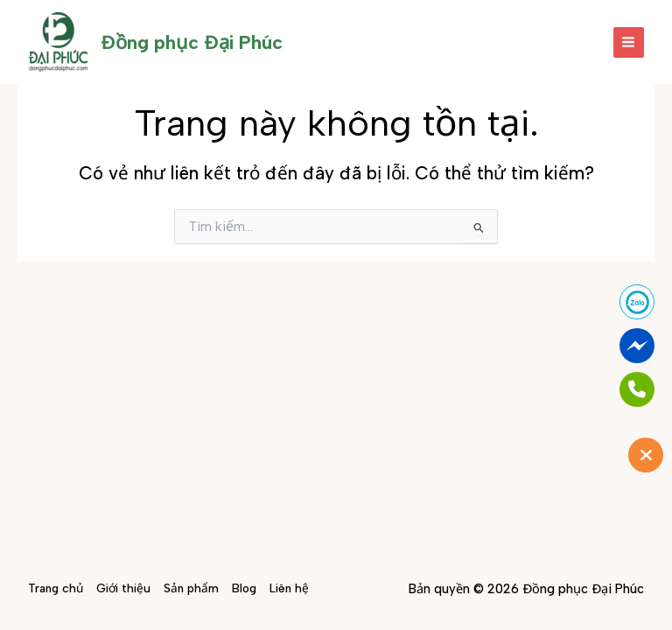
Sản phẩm (191, 588)
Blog (244, 588)
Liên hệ (289, 588)
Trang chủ (56, 588)
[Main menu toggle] (629, 42)
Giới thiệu (123, 588)
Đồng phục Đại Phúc (192, 42)
